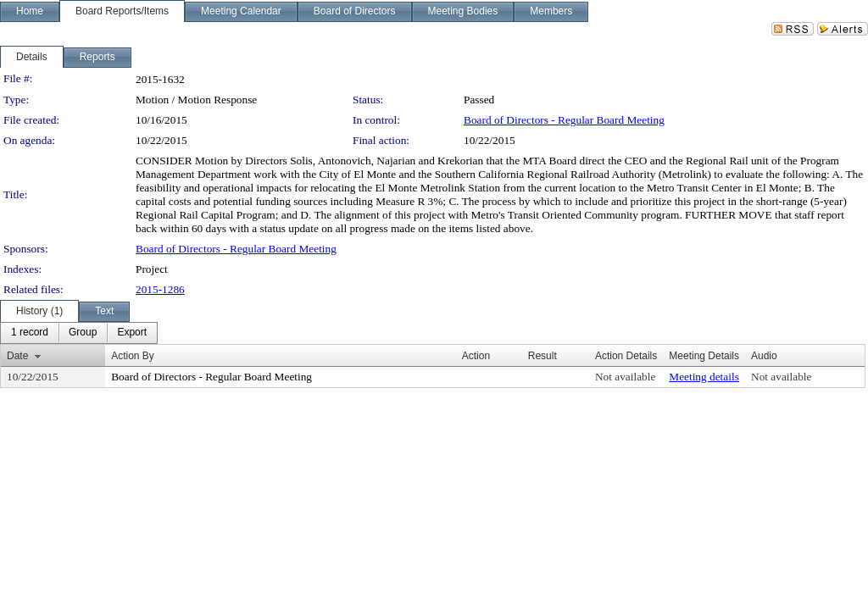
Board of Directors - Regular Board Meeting (564, 120)
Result (542, 356)
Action (476, 356)
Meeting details (704, 377)
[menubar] (79, 333)
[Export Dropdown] (132, 333)
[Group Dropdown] (83, 333)
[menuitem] (30, 333)
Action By (133, 356)
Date (17, 356)
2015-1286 (160, 289)
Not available (625, 377)
